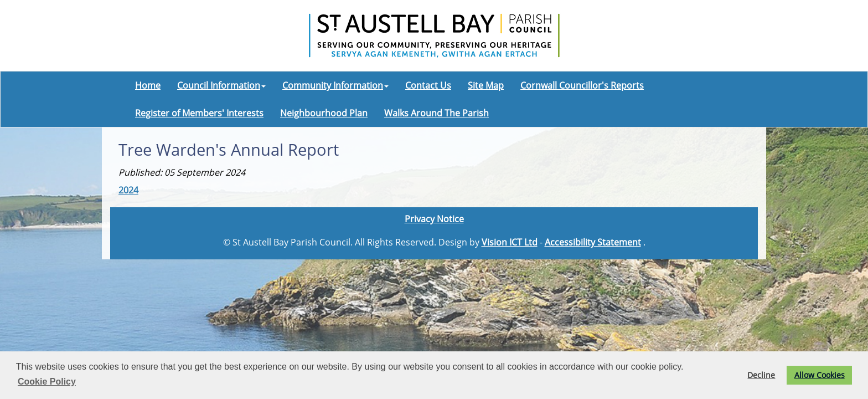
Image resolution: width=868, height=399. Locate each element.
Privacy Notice (434, 219)
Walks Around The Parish (436, 113)
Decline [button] (761, 375)
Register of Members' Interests (199, 113)
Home (148, 85)
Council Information (221, 85)
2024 (128, 190)
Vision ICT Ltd (510, 242)
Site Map (486, 85)
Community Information (335, 85)
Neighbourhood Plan (324, 113)
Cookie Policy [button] (47, 382)
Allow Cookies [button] (820, 375)
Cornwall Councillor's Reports (582, 85)
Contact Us (428, 85)
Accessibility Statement (593, 242)
